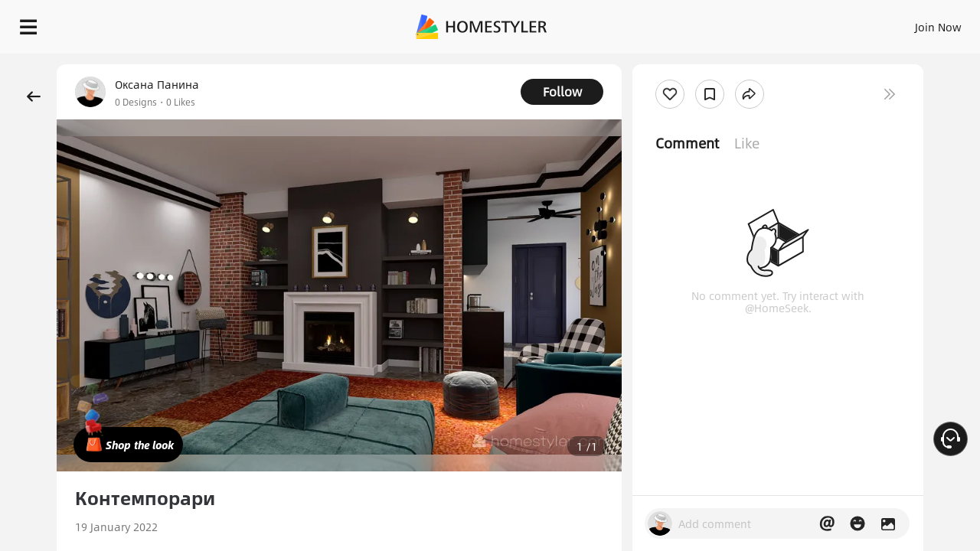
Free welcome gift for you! (661, 64)
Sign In (697, 23)
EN (807, 23)
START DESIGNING (904, 23)
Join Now (754, 23)
